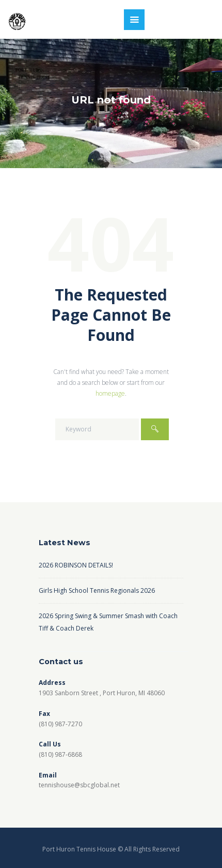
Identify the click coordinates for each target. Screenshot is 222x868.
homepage (110, 393)
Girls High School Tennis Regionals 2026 (97, 590)
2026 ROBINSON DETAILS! (76, 565)
